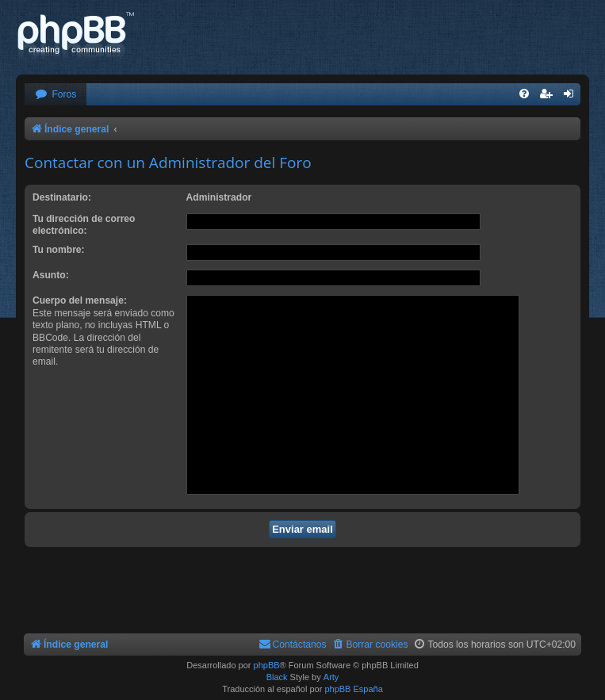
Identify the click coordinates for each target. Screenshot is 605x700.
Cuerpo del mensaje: (80, 300)
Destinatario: (62, 197)
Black (277, 677)
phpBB (267, 665)
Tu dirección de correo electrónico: (84, 225)
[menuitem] (56, 95)
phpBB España (353, 689)
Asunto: (51, 275)
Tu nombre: (59, 250)
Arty (331, 677)
